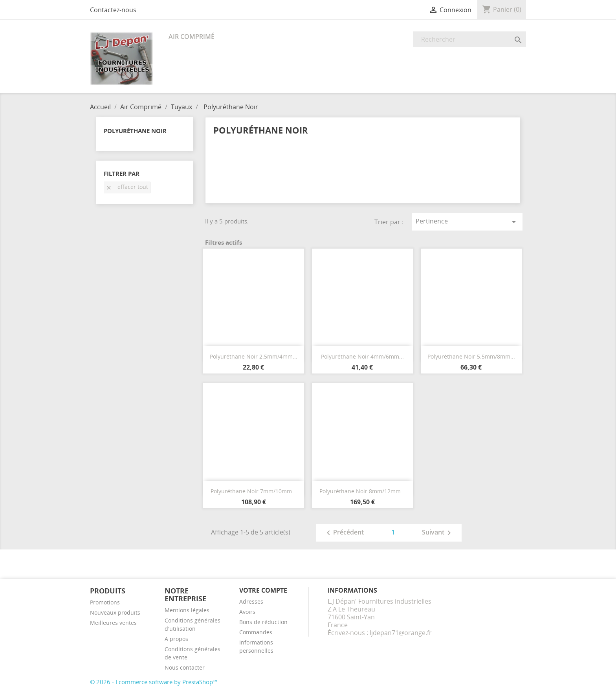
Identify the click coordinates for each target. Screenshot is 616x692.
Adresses (251, 601)
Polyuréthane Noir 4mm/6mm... (362, 356)
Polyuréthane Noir (135, 131)
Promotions (105, 602)
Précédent (344, 533)
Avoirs (247, 612)
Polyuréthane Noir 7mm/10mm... (254, 491)
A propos (176, 639)
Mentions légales (187, 610)
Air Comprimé (192, 37)
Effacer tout (127, 187)
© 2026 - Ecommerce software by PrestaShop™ (154, 682)
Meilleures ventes (113, 623)
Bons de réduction (263, 622)
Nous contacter (185, 667)
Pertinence (467, 222)
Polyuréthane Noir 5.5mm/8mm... (471, 356)
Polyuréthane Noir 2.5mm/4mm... (254, 356)
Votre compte (263, 590)
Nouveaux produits (115, 612)
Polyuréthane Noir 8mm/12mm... (362, 491)
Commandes (256, 632)
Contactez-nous (113, 10)
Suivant (438, 533)
